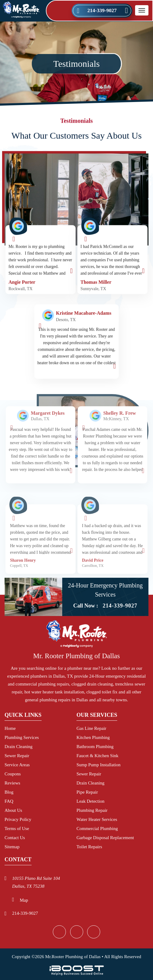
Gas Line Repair (91, 728)
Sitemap (12, 847)
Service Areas (17, 765)
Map (24, 900)
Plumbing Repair (92, 810)
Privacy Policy (18, 819)
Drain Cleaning (19, 747)
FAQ (9, 801)
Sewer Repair (17, 756)
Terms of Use (17, 829)
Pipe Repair (87, 792)
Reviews (12, 783)
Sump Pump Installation (99, 765)
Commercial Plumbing (97, 829)
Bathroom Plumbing (95, 747)
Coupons (13, 774)
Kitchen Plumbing (93, 737)
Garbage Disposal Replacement (105, 838)
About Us (13, 810)
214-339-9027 (102, 10)
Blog (9, 792)
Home (10, 728)
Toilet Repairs (89, 847)
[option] (41, 463)
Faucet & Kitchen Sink (97, 756)
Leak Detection (90, 801)
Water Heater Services (97, 819)
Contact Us (15, 838)
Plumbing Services (22, 737)
